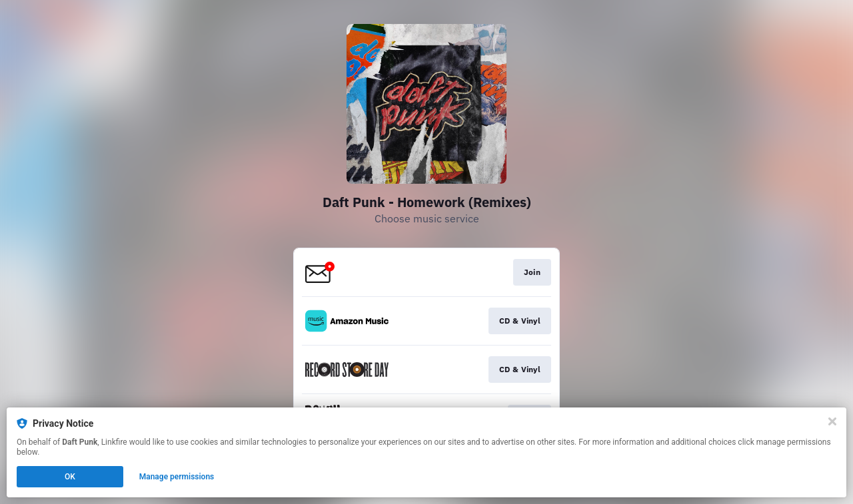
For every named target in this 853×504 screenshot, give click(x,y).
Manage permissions (177, 477)
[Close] (832, 421)
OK (70, 477)
